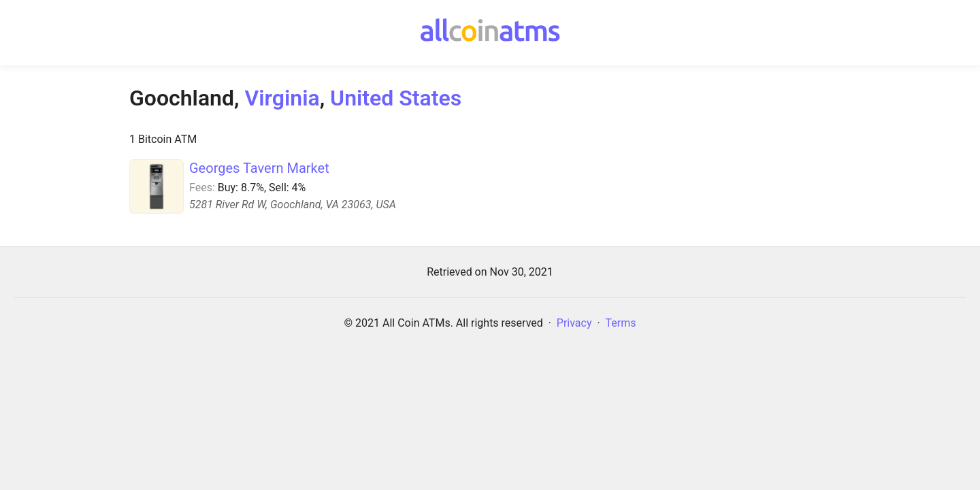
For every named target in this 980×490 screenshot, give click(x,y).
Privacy (574, 323)
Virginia (282, 98)
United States (396, 98)
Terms (621, 323)
